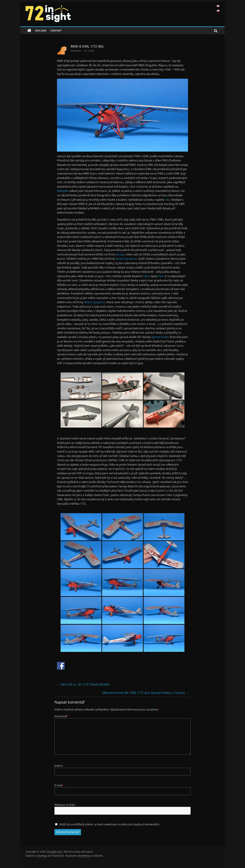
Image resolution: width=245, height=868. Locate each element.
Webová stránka (65, 805)
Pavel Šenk (76, 51)
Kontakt (56, 31)
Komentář (62, 716)
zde (167, 200)
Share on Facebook (61, 666)
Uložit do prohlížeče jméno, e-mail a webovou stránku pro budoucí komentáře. (109, 824)
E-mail (59, 785)
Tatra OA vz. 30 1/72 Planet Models (83, 684)
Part (161, 276)
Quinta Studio (160, 337)
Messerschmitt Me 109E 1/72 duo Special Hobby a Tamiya (146, 693)
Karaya (120, 254)
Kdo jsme (41, 31)
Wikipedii (63, 191)
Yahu (146, 276)
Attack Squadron (126, 259)
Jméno (60, 766)
